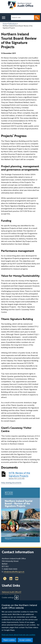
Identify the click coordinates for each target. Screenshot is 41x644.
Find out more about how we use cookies (18, 635)
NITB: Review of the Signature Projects (24, 475)
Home (5, 24)
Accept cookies (25, 640)
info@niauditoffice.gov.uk (14, 572)
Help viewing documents (11, 483)
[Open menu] (4, 18)
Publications (12, 24)
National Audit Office (12, 592)
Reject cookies (9, 640)
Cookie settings (8, 598)
